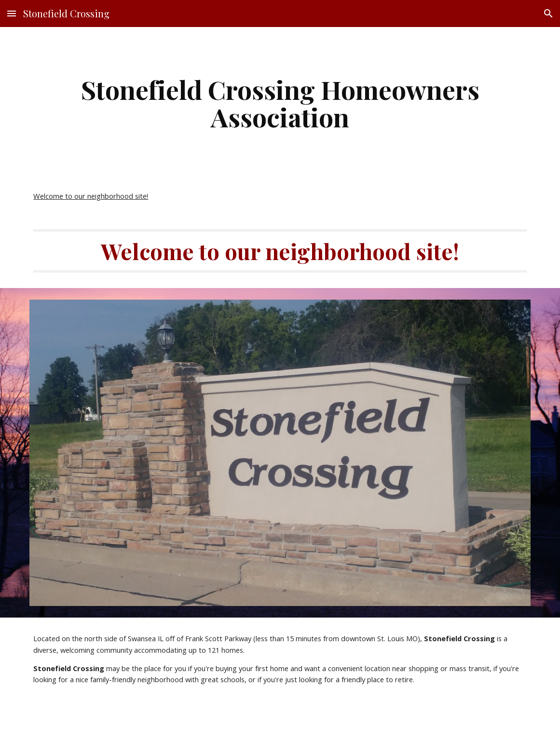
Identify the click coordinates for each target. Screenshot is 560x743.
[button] (12, 13)
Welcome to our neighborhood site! (91, 196)
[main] (280, 103)
